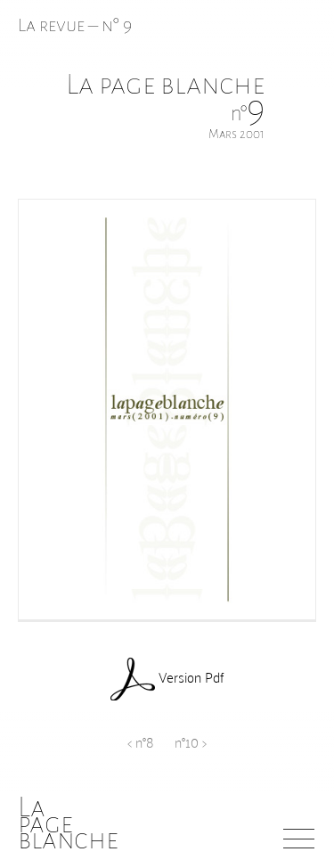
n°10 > (191, 741)
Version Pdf (167, 680)
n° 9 (117, 25)
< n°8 (140, 741)
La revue (53, 25)
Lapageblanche (68, 823)
